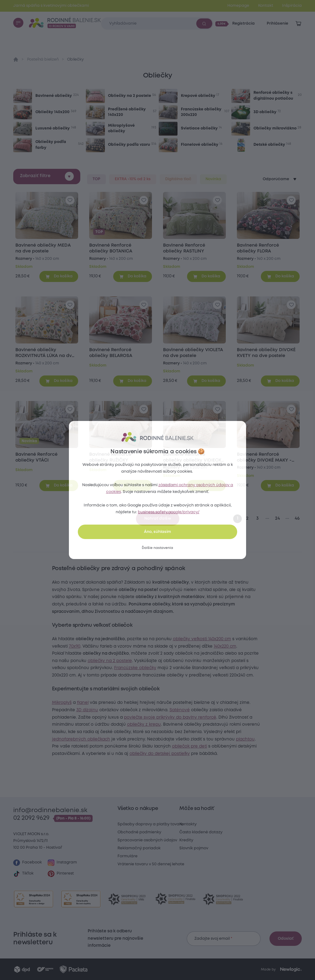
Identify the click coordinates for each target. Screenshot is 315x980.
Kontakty (188, 824)
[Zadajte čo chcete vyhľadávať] (157, 24)
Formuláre (128, 856)
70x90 (107, 646)
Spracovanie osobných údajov (147, 840)
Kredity (186, 840)
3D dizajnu (108, 724)
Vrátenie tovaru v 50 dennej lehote (151, 864)
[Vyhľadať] (204, 23)
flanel (92, 717)
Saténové (201, 724)
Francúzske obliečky (191, 675)
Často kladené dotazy (201, 832)
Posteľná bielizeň (43, 60)
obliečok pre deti (199, 768)
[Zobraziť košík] (298, 24)
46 (297, 519)
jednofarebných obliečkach (149, 754)
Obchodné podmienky (139, 832)
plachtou (131, 761)
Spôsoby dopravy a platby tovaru (150, 824)
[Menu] (18, 23)
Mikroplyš (71, 717)
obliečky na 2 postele (135, 668)
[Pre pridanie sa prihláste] (70, 200)
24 (277, 519)
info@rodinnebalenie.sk (50, 810)
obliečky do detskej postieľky (189, 776)
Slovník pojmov (194, 848)
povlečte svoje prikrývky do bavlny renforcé (198, 732)
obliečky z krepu (188, 739)
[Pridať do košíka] (59, 276)
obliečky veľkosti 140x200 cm (211, 639)
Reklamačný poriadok (139, 848)
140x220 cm (72, 653)
